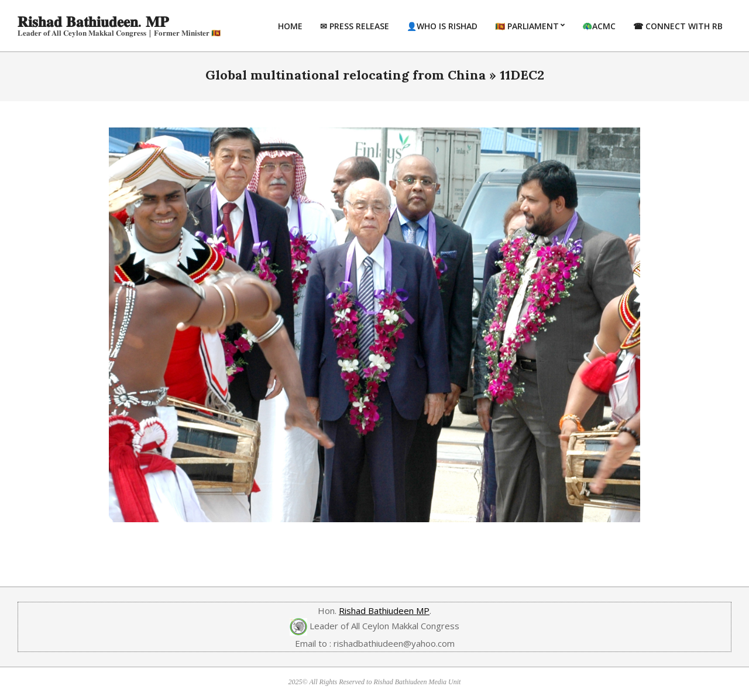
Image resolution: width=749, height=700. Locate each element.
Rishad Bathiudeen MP (384, 611)
